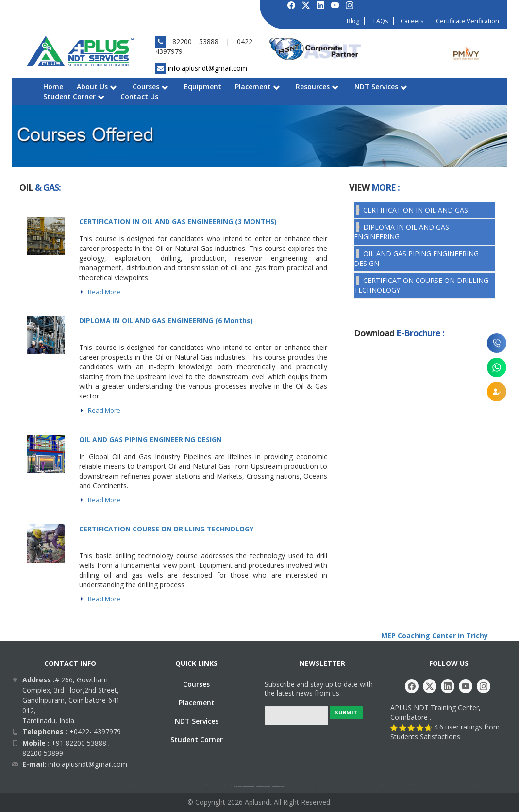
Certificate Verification (468, 21)
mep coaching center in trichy (118, 187)
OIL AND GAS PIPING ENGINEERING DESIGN (151, 439)
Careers (412, 21)
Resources (317, 87)
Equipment (203, 87)
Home (53, 87)
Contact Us (139, 96)
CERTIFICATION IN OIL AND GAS (416, 210)
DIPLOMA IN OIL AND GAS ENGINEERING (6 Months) (166, 321)
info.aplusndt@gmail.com (208, 68)
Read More (104, 292)
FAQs (381, 21)
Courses (151, 87)
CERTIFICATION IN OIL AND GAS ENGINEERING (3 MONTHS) (178, 222)
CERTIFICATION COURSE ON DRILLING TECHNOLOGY (166, 529)
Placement (258, 87)
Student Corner (74, 96)
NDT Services (381, 87)
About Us (97, 87)
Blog (353, 21)
